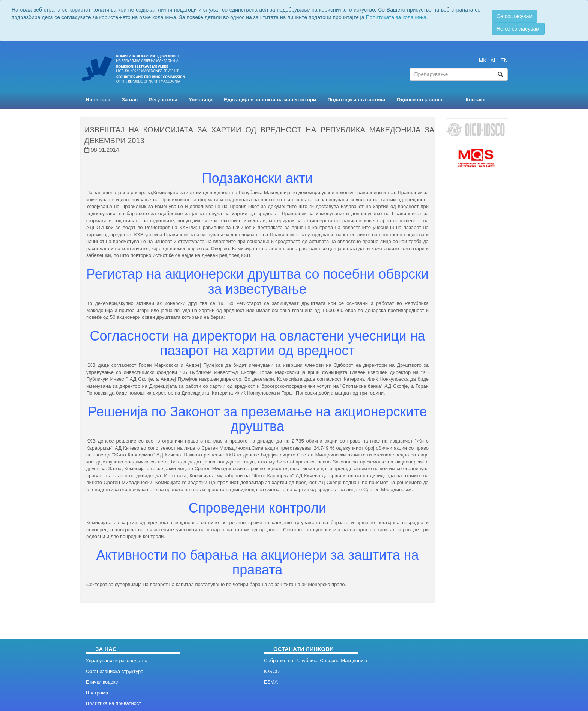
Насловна (98, 100)
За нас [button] (130, 100)
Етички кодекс (102, 682)
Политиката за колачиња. (397, 17)
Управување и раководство (117, 661)
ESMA (271, 682)
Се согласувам (514, 16)
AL (494, 60)
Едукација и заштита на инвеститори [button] (270, 100)
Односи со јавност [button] (420, 100)
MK (483, 60)
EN (504, 60)
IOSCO (272, 671)
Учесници (201, 100)
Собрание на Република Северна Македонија (316, 661)
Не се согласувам (518, 29)
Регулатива (163, 100)
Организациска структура (115, 671)
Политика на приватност (113, 703)
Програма (97, 693)
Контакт (475, 100)
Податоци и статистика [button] (356, 100)
